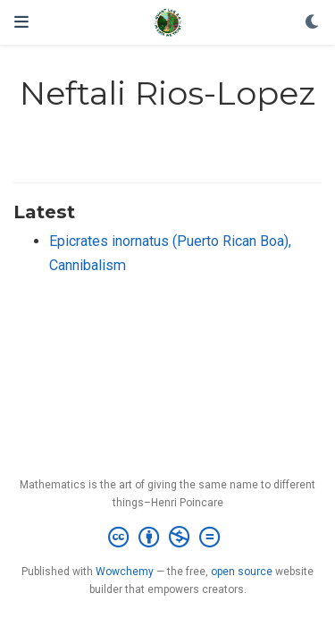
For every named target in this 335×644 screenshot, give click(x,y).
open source (242, 572)
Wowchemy (125, 572)
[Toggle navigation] (21, 22)
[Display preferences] (313, 23)
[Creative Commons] (167, 538)
